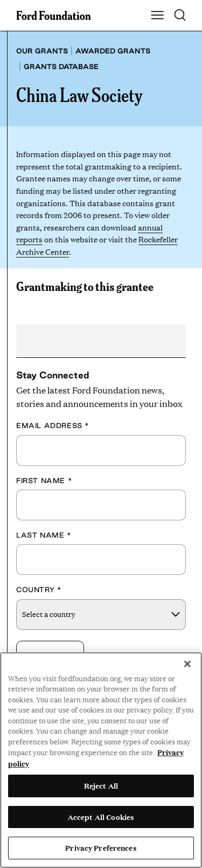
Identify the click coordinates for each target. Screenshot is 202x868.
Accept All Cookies (101, 817)
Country (39, 589)
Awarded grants (113, 51)
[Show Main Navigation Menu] (157, 16)
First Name (44, 480)
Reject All (101, 785)
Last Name (44, 535)
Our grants (42, 51)
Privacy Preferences (101, 847)
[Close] (187, 664)
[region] (101, 760)
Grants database (61, 66)
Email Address (53, 425)
